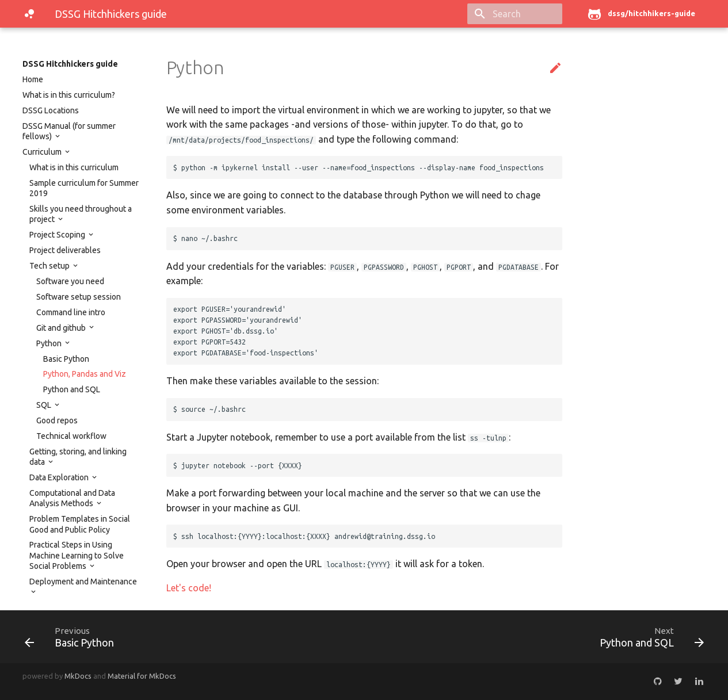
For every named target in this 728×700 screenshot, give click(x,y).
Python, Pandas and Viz (85, 374)
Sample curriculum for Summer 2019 (84, 188)
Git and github (62, 328)
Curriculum (43, 152)
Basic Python (66, 359)
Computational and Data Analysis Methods (72, 498)
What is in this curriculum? (69, 95)
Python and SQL (72, 389)
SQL (45, 405)
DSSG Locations (51, 110)
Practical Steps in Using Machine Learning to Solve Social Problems (77, 555)
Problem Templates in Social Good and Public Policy (80, 524)
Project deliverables (65, 250)
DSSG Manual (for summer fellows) (69, 131)
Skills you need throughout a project (81, 214)
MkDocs (78, 676)
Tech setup (50, 266)
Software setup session (79, 297)
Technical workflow (71, 436)
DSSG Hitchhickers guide (70, 64)
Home (33, 79)
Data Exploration (60, 477)
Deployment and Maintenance (83, 582)
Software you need (70, 281)
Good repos (57, 420)
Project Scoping (58, 235)
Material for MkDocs (142, 676)
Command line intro (71, 312)
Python (50, 343)
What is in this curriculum (74, 167)
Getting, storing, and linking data (78, 457)
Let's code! (189, 588)
